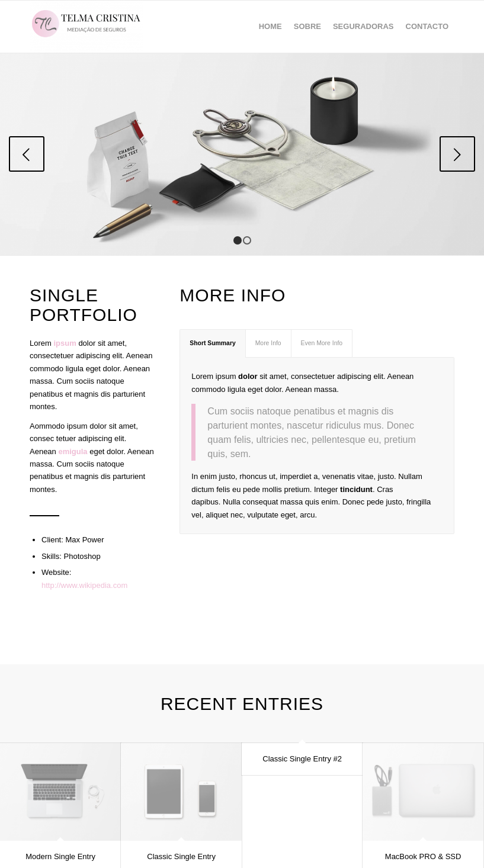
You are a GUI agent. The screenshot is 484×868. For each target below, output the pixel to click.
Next (457, 154)
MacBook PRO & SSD (423, 856)
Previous (27, 154)
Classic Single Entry (181, 856)
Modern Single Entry (60, 856)
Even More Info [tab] (322, 343)
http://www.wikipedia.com (84, 585)
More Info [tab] (268, 343)
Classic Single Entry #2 (302, 759)
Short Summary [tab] (212, 343)
